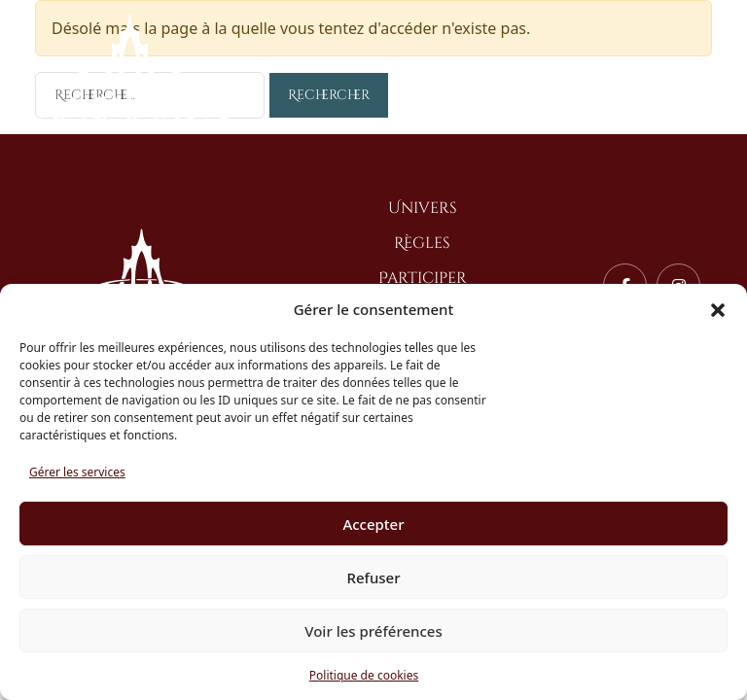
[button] (718, 309)
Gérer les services (77, 472)
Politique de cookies (364, 675)
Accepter (373, 524)
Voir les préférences (373, 631)
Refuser (373, 577)
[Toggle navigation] (697, 70)
